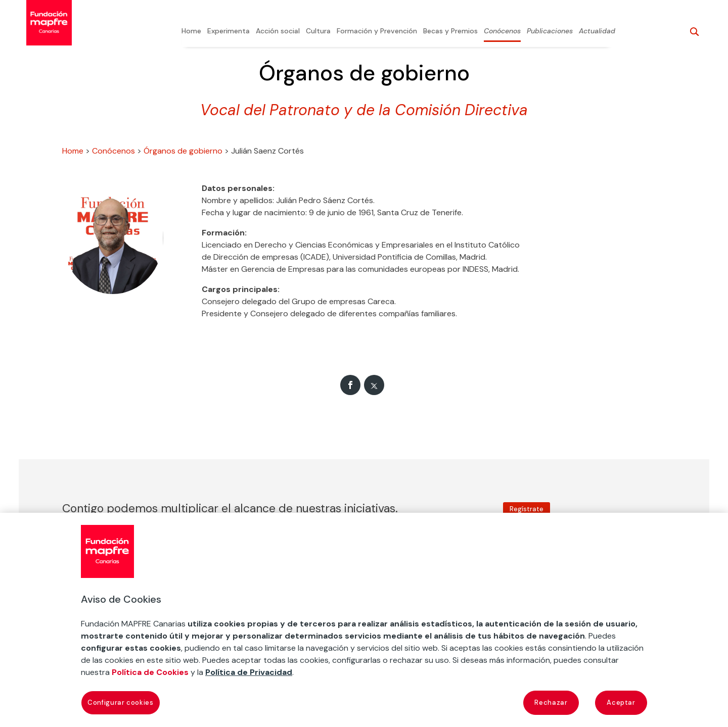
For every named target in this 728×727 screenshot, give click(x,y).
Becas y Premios (450, 31)
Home (191, 31)
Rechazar (551, 702)
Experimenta (229, 31)
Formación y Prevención (377, 31)
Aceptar (621, 702)
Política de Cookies (150, 672)
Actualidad (597, 31)
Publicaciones (550, 31)
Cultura (318, 31)
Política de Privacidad (249, 672)
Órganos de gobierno (183, 151)
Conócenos (502, 31)
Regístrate (527, 509)
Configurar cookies (121, 702)
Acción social (278, 31)
